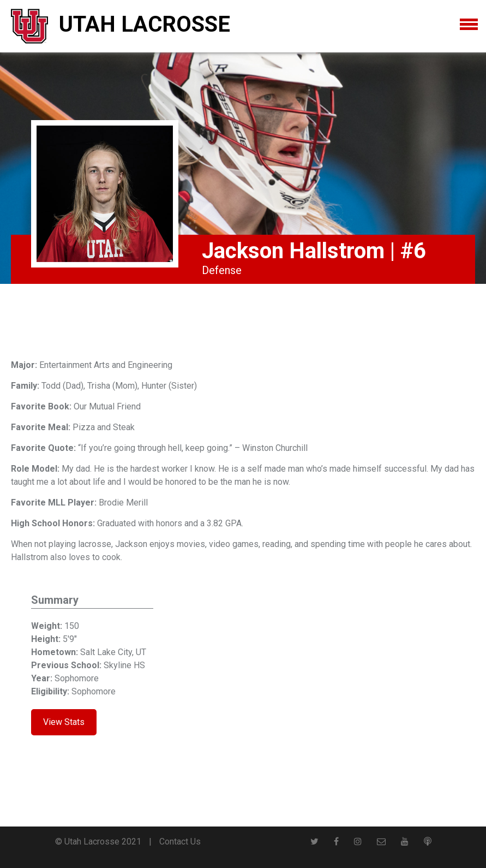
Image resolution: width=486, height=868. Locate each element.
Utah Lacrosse (145, 24)
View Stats (64, 722)
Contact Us (180, 842)
